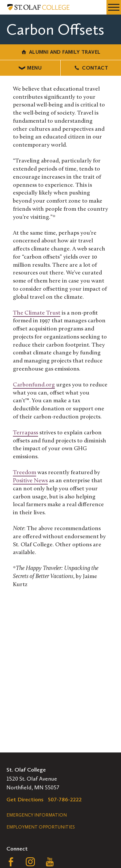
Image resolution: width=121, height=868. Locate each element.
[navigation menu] (114, 7)
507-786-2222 (65, 799)
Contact (91, 68)
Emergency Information (37, 815)
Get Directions (25, 799)
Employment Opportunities (41, 827)
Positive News (30, 481)
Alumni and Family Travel (61, 52)
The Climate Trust (37, 313)
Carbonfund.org (34, 385)
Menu (30, 68)
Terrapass (25, 433)
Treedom (25, 473)
